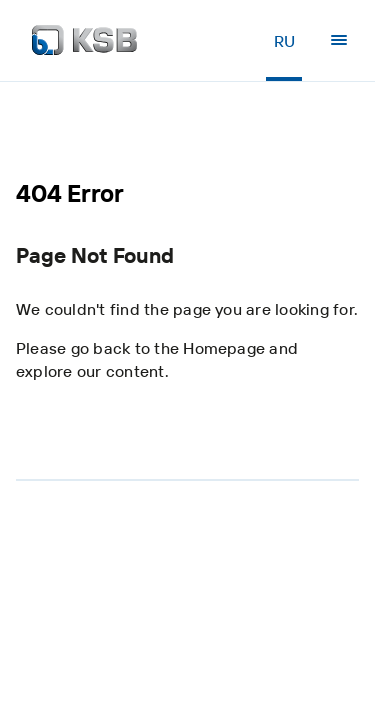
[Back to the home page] (84, 40)
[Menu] (339, 40)
